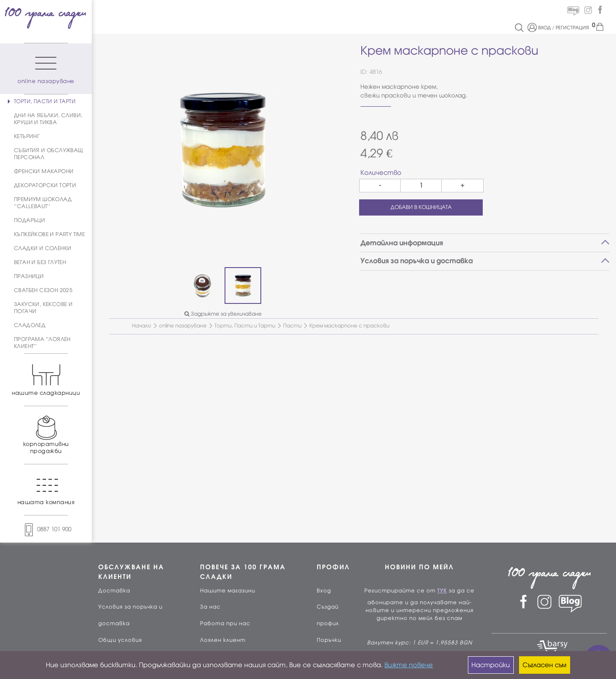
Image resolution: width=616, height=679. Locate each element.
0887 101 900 (46, 529)
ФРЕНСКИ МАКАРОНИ (44, 171)
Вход (324, 591)
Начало (142, 326)
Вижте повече (409, 665)
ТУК (442, 591)
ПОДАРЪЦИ (29, 220)
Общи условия (120, 640)
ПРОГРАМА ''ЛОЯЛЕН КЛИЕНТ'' (42, 343)
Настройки (491, 665)
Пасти (292, 326)
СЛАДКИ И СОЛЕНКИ (43, 248)
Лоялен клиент (223, 640)
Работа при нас (225, 623)
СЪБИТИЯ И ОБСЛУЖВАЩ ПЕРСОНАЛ (49, 154)
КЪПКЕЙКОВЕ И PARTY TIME (49, 234)
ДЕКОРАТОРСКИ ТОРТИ (45, 185)
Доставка (114, 591)
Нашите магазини (228, 591)
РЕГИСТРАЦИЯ (572, 28)
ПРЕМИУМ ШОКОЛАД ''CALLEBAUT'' (43, 203)
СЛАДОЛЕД (30, 325)
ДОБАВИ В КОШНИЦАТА (421, 207)
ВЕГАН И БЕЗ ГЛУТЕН (40, 262)
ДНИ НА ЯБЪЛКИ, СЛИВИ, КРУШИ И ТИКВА (48, 119)
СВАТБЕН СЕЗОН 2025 (43, 290)
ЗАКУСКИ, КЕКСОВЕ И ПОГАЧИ (43, 308)
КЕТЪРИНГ (27, 136)
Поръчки (329, 640)
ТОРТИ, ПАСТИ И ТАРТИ (45, 101)
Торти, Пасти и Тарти (245, 326)
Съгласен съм (544, 665)
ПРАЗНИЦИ (29, 276)
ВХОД (545, 28)
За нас (210, 607)
